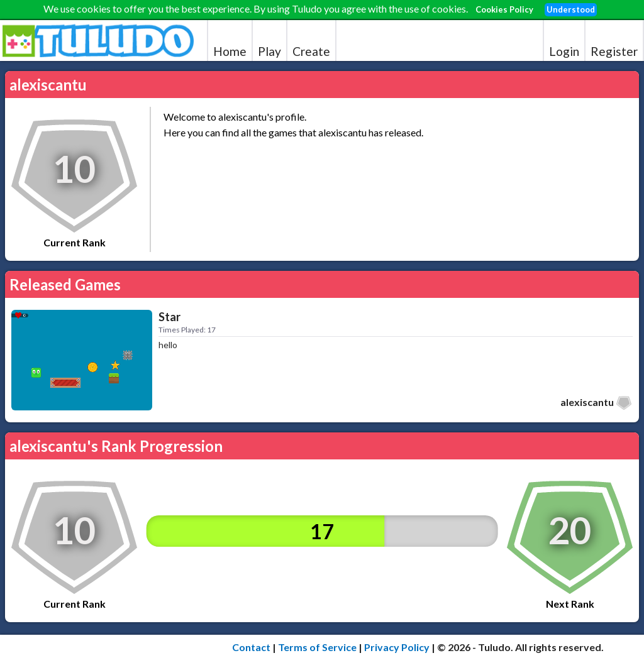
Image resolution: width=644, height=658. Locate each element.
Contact (251, 647)
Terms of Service (317, 647)
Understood (571, 9)
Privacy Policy (397, 647)
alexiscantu (587, 402)
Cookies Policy (504, 9)
